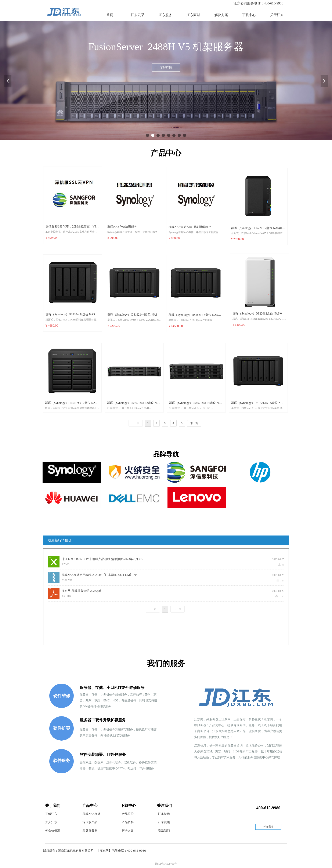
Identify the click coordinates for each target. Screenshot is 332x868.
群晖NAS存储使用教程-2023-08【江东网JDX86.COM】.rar (99, 575)
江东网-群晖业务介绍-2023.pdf (81, 591)
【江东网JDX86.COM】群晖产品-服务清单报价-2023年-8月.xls (102, 559)
